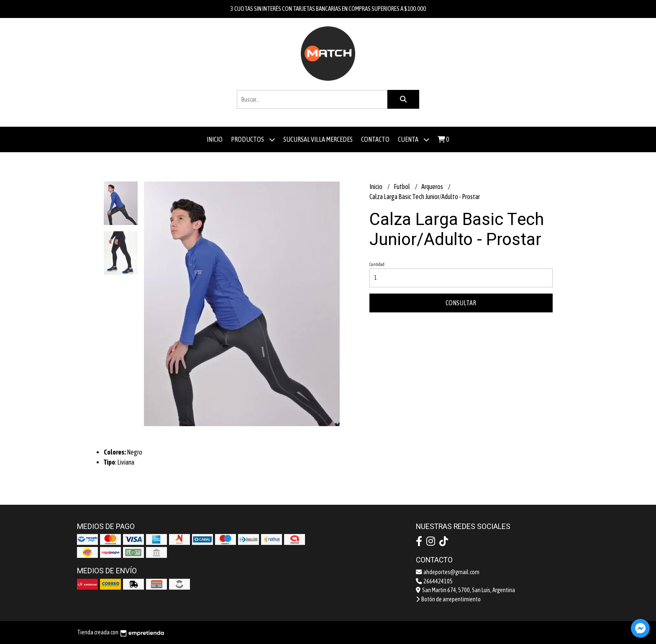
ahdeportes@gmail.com (448, 572)
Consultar (461, 303)
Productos (253, 139)
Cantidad (377, 264)
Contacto (375, 139)
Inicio (215, 139)
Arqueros (433, 187)
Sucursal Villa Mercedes (318, 139)
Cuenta (414, 139)
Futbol (402, 187)
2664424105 (434, 581)
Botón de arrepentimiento (448, 599)
